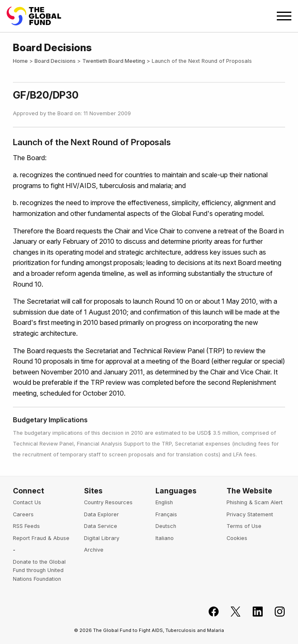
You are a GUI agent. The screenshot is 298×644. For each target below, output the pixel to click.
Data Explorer (101, 514)
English (164, 502)
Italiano (165, 538)
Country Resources (108, 502)
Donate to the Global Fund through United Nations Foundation (39, 570)
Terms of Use (244, 526)
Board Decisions (55, 61)
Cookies (237, 538)
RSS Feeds (26, 526)
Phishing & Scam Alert (255, 502)
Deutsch (166, 526)
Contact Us (27, 502)
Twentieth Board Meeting (114, 61)
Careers (23, 514)
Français (166, 514)
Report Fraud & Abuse (41, 538)
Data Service (101, 526)
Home (20, 61)
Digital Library (102, 538)
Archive (94, 550)
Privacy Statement (250, 514)
